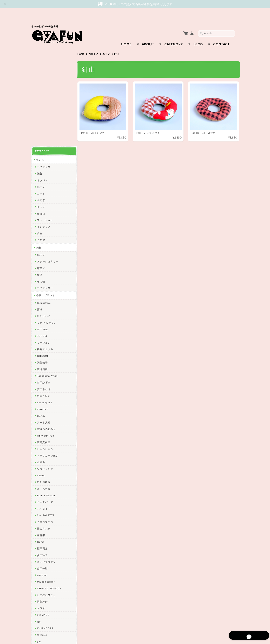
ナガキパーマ (45, 400)
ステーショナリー (48, 159)
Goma (41, 440)
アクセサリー (45, 65)
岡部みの (42, 500)
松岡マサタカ (45, 247)
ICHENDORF (45, 526)
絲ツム (41, 314)
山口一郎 (42, 466)
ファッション (45, 118)
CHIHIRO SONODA (49, 486)
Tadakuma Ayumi (48, 274)
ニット (41, 91)
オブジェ (42, 78)
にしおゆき (44, 380)
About (148, 36)
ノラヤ (41, 506)
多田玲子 (42, 453)
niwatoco (43, 307)
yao (39, 539)
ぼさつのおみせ (46, 327)
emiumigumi (45, 300)
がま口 (41, 111)
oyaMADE (43, 513)
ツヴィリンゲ (45, 367)
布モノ (107, 46)
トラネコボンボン (48, 353)
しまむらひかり (46, 493)
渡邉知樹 (42, 267)
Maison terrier (46, 480)
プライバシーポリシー (50, 577)
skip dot (42, 234)
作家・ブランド (46, 193)
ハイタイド (44, 407)
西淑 (40, 207)
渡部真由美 (44, 340)
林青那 (41, 433)
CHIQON (43, 254)
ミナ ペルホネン (47, 221)
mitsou (41, 373)
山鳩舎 (41, 360)
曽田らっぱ (44, 287)
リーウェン (44, 241)
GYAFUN (43, 227)
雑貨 (40, 71)
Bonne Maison (46, 393)
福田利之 (42, 446)
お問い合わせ (45, 569)
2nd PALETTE (46, 413)
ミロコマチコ (45, 420)
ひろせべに (44, 214)
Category (174, 36)
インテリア (44, 125)
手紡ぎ (41, 98)
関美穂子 (42, 260)
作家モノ (94, 46)
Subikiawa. (44, 201)
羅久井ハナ (44, 426)
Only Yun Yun (46, 334)
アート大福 (44, 320)
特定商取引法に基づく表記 (52, 586)
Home (126, 36)
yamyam (42, 473)
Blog (198, 36)
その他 (41, 138)
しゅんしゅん (45, 347)
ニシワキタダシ (46, 460)
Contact (221, 36)
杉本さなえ (44, 294)
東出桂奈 (42, 533)
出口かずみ (44, 280)
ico (39, 519)
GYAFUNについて (47, 561)
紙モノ (41, 85)
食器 (40, 131)
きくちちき (44, 387)
